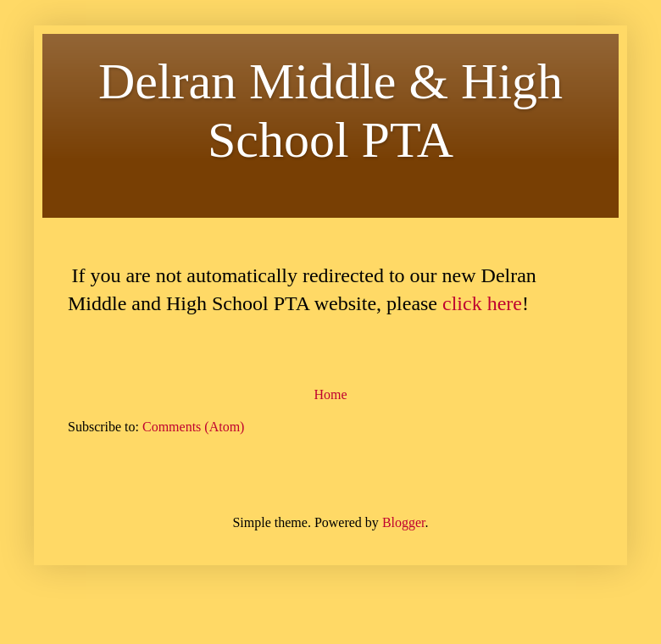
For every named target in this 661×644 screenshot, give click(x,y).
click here (482, 303)
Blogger (404, 522)
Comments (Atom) (193, 427)
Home (330, 394)
